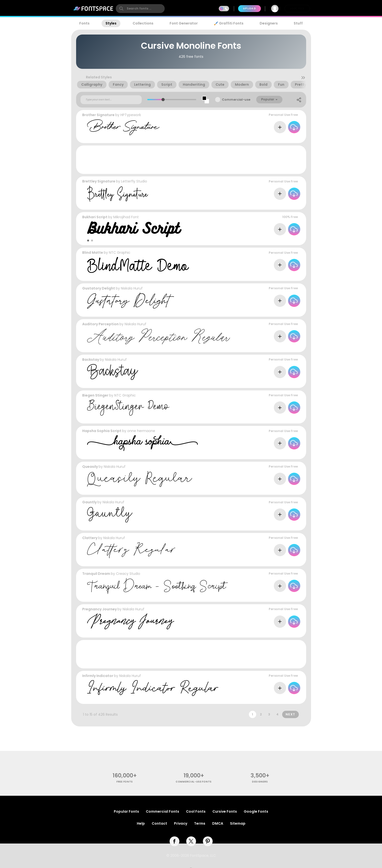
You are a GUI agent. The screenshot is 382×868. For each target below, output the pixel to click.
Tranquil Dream (96, 574)
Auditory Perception (100, 324)
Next (290, 714)
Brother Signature (98, 115)
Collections (143, 23)
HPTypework (131, 115)
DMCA (218, 823)
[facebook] (174, 841)
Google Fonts (256, 811)
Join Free (297, 8)
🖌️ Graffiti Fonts (229, 23)
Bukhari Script (95, 217)
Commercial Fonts (162, 811)
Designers (269, 23)
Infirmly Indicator (98, 676)
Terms (200, 823)
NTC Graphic (120, 253)
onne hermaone (141, 431)
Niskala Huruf (132, 288)
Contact (159, 823)
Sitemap (238, 823)
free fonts (125, 782)
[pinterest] (208, 841)
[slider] (163, 100)
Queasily (90, 467)
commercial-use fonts (194, 782)
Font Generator (184, 23)
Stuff (298, 23)
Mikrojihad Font (126, 217)
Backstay (91, 360)
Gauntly (89, 502)
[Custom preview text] (111, 100)
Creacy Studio (128, 574)
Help (141, 823)
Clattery (90, 538)
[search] (140, 9)
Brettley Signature (99, 181)
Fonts (84, 23)
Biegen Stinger (95, 395)
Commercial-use (236, 100)
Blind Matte (93, 253)
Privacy (181, 823)
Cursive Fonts (225, 811)
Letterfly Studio (134, 181)
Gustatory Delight (99, 288)
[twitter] (191, 841)
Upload (249, 8)
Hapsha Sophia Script (102, 431)
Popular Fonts (126, 811)
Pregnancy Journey (99, 609)
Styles (111, 23)
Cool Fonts (196, 811)
